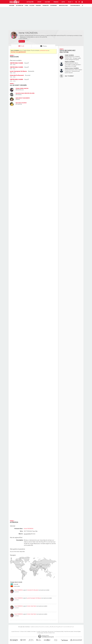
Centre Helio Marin (32, 606)
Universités (45, 6)
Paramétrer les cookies (69, 632)
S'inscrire (12, 6)
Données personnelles (59, 632)
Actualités (30, 2)
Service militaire (63, 6)
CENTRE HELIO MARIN (16, 63)
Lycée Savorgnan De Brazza (18, 71)
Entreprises (54, 6)
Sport (39, 2)
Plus (70, 2)
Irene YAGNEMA (19, 590)
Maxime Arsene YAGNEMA (72, 68)
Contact (22, 632)
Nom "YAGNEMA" (69, 76)
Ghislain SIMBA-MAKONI (22, 88)
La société (38, 632)
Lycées (26, 6)
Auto (63, 2)
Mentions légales (77, 632)
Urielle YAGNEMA (69, 55)
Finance (56, 2)
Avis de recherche (75, 6)
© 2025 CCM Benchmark (49, 633)
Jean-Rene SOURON (21, 103)
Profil (23, 46)
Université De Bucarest (17, 75)
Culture (47, 2)
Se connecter (20, 6)
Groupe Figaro (40, 633)
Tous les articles (44, 632)
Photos (45, 46)
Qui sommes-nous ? (15, 632)
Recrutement (51, 632)
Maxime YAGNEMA (70, 62)
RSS (25, 632)
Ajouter (22, 41)
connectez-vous (44, 51)
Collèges (32, 6)
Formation (34, 632)
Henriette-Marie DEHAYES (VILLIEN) (25, 93)
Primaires (38, 6)
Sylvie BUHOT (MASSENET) (23, 98)
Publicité (29, 632)
